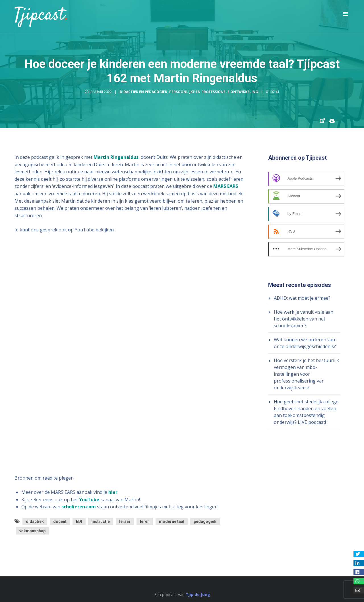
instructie (101, 521)
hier (113, 492)
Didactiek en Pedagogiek (143, 92)
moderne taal (172, 521)
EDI (79, 521)
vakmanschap (32, 531)
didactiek (35, 521)
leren (145, 521)
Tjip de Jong (198, 594)
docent (60, 521)
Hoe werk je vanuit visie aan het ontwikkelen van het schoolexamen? (304, 319)
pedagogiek (205, 521)
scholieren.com (79, 507)
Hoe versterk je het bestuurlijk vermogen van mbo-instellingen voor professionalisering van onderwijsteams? (306, 374)
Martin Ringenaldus (116, 157)
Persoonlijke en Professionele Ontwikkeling (214, 92)
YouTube (89, 500)
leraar (125, 521)
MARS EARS (226, 186)
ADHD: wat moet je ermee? (302, 298)
